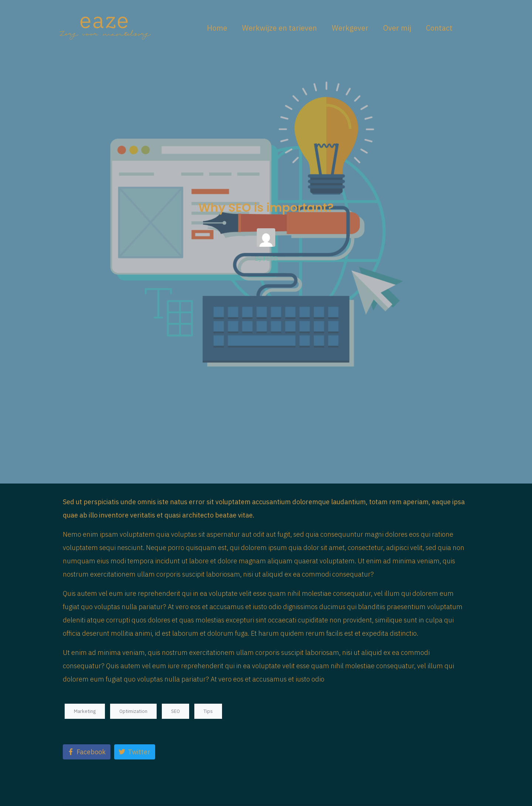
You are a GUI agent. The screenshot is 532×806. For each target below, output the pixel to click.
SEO (175, 711)
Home (217, 28)
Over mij (397, 28)
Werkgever (350, 28)
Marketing (85, 711)
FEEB (270, 259)
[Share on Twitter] (135, 752)
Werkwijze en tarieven (279, 28)
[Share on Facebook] (87, 752)
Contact (439, 28)
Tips (208, 711)
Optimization (133, 711)
